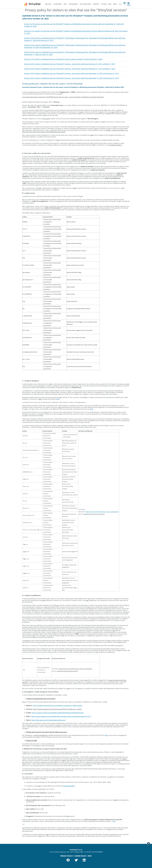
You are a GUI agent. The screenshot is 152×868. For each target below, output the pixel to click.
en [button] (120, 4)
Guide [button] (115, 4)
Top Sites (104, 4)
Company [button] (96, 4)
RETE (90, 856)
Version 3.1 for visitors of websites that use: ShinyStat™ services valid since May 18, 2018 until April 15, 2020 (63, 59)
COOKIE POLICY (80, 856)
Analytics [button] (48, 4)
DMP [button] (65, 4)
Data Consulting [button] (85, 4)
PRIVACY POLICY (67, 856)
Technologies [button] (73, 4)
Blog (110, 4)
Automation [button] (57, 4)
